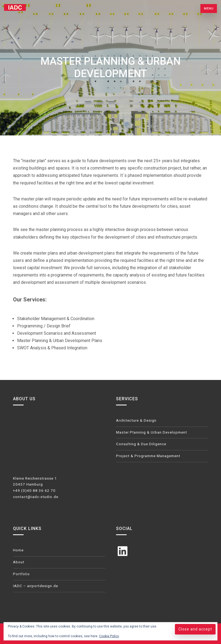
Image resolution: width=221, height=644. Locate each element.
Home (18, 550)
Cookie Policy (109, 636)
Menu (209, 9)
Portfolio (21, 574)
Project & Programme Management (148, 456)
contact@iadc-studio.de (36, 497)
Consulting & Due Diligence (141, 444)
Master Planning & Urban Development (152, 432)
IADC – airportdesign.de (36, 586)
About (19, 562)
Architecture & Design (136, 420)
